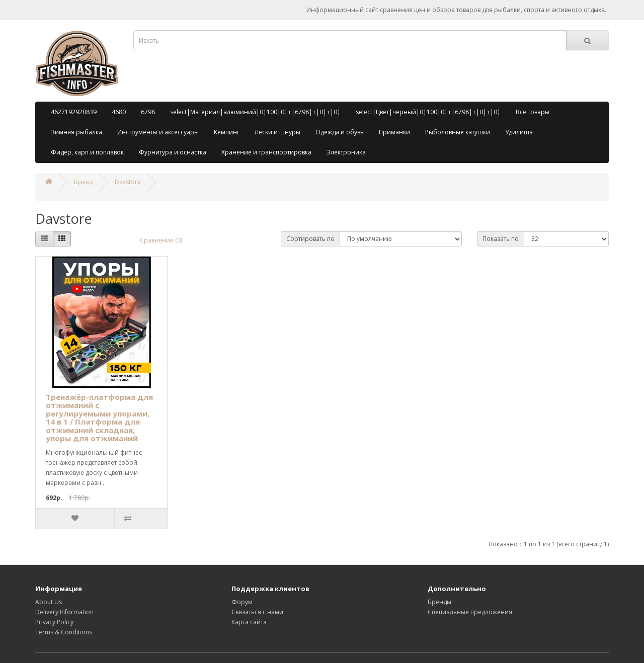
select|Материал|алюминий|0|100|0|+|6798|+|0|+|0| (255, 112)
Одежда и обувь (340, 132)
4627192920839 (74, 112)
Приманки (394, 132)
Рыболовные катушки (458, 132)
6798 (148, 112)
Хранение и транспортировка (266, 152)
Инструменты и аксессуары (158, 132)
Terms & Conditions (64, 632)
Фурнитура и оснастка (173, 152)
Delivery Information (64, 612)
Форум (242, 602)
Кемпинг (227, 132)
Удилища (519, 132)
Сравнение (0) (161, 240)
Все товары (533, 112)
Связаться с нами (257, 612)
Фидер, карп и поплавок (87, 152)
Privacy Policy (54, 622)
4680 (119, 112)
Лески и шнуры (277, 132)
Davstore (128, 182)
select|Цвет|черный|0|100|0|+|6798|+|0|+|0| (428, 112)
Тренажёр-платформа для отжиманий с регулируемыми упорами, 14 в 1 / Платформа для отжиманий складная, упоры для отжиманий (99, 418)
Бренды (439, 602)
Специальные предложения (470, 612)
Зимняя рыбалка (76, 132)
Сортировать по (310, 239)
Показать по (501, 239)
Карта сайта (249, 622)
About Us (49, 602)
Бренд (84, 182)
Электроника (346, 152)
